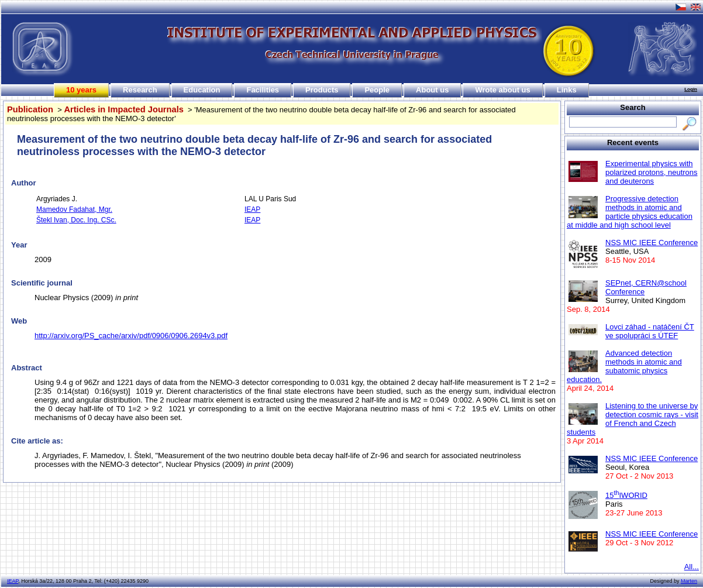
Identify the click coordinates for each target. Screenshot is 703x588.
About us (432, 90)
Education (202, 90)
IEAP (252, 209)
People (377, 90)
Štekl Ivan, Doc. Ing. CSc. (76, 220)
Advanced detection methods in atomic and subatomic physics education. (624, 366)
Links (567, 90)
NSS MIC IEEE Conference (652, 243)
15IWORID (626, 495)
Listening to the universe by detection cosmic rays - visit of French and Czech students (633, 419)
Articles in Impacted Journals (123, 109)
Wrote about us (502, 90)
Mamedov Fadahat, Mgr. (74, 209)
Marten (689, 581)
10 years (81, 90)
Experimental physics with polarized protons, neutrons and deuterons (652, 172)
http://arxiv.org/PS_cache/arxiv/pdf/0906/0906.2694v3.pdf (131, 336)
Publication (30, 109)
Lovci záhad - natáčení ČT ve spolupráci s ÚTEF (650, 331)
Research (140, 90)
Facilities (263, 90)
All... (692, 567)
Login (691, 89)
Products (322, 90)
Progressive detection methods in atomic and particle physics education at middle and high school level (630, 212)
